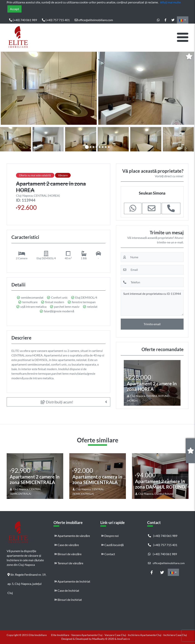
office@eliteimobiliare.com (94, 20)
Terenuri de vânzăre (69, 563)
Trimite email (152, 324)
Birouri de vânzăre (68, 554)
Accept (14, 9)
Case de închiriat (67, 590)
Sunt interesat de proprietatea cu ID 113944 (152, 303)
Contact (108, 554)
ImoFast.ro (123, 639)
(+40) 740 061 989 (23, 20)
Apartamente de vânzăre (72, 536)
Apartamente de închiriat (72, 581)
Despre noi (110, 536)
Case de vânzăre (67, 545)
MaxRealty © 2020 (103, 639)
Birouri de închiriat (68, 600)
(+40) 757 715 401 (56, 20)
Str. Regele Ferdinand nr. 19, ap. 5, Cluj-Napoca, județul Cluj (27, 576)
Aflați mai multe (170, 2)
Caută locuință (112, 545)
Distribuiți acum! (57, 402)
